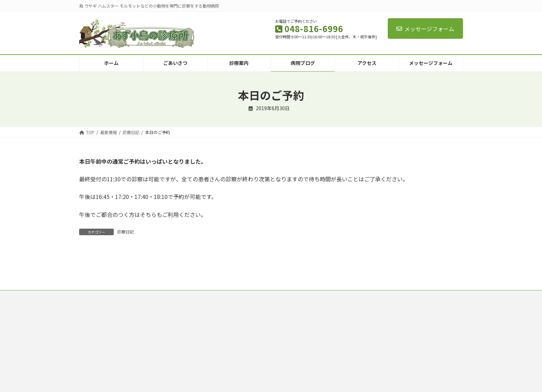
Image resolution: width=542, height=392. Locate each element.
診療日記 (125, 232)
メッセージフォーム (425, 29)
